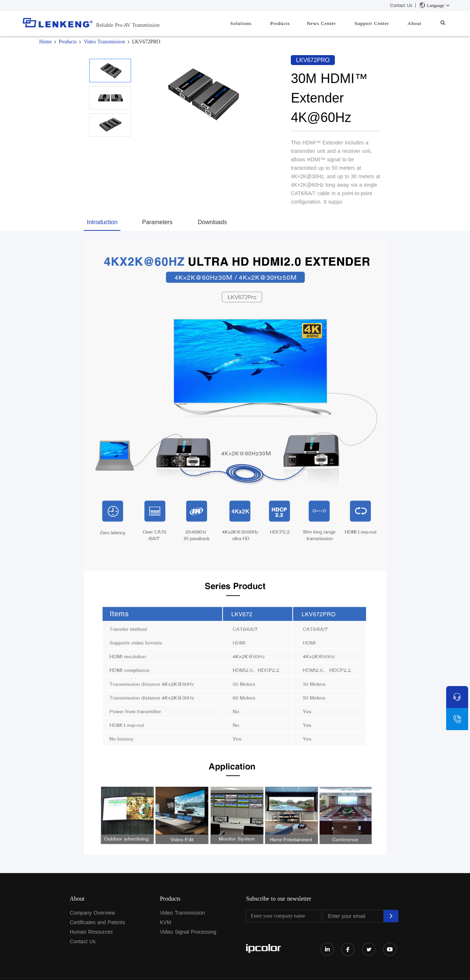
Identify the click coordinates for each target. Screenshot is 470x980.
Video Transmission (104, 42)
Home (46, 42)
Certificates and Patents (97, 922)
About (420, 23)
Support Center (381, 23)
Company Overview (92, 913)
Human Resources (91, 932)
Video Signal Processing (188, 932)
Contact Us (401, 6)
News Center (334, 23)
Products (297, 23)
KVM (165, 922)
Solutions (261, 23)
